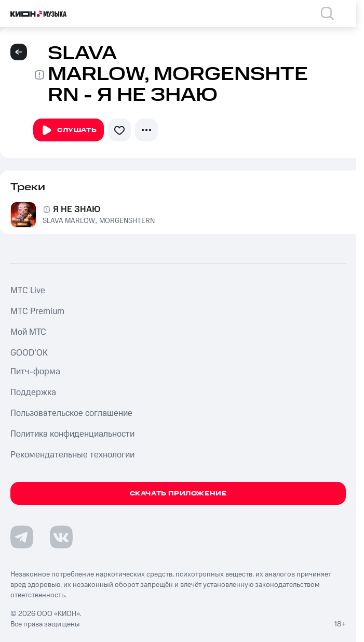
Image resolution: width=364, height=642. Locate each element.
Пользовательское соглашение (71, 413)
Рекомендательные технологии (72, 455)
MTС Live (28, 291)
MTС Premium (37, 311)
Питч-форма (35, 372)
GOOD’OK (29, 353)
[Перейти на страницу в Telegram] (22, 537)
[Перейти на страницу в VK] (61, 537)
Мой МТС (28, 332)
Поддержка (33, 392)
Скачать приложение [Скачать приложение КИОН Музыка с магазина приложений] (178, 494)
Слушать (69, 130)
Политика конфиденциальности (72, 434)
